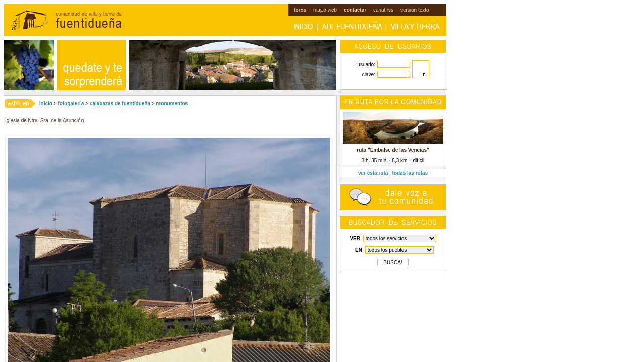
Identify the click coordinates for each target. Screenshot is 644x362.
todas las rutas (410, 173)
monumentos (172, 103)
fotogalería (71, 103)
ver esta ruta (373, 173)
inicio (46, 103)
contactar (355, 10)
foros (300, 10)
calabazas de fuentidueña (120, 103)
